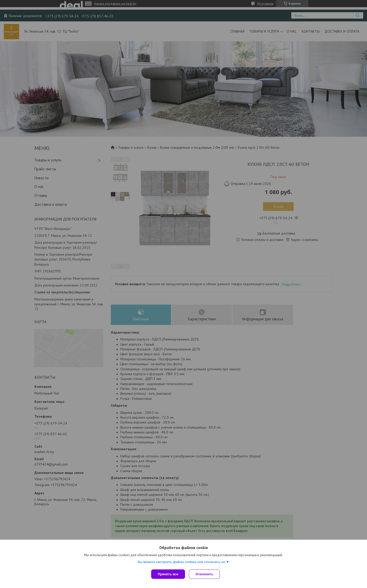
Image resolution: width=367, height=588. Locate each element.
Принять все (168, 574)
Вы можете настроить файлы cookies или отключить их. (182, 563)
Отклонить (206, 574)
